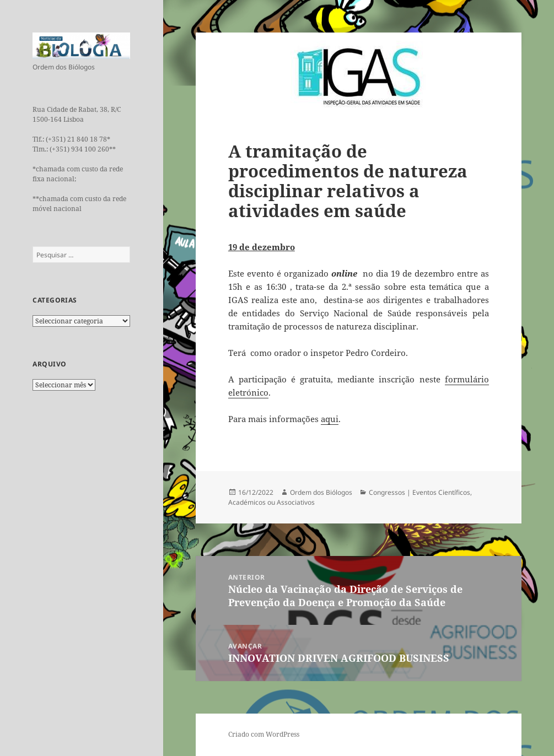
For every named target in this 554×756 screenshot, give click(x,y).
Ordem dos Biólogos (321, 492)
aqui (330, 419)
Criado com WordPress (264, 734)
